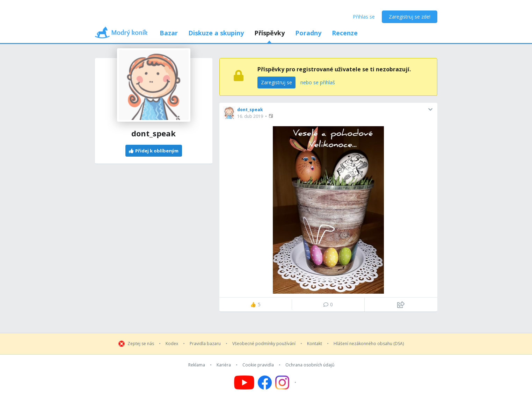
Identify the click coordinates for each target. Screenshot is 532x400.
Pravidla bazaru (205, 344)
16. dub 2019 (250, 116)
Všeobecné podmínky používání (264, 344)
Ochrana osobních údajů (310, 365)
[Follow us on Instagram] (287, 383)
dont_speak (250, 110)
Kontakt (315, 344)
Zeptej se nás (141, 344)
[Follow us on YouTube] (244, 383)
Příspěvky (269, 33)
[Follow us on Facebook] (265, 383)
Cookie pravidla (258, 365)
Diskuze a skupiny (216, 33)
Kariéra (224, 365)
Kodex (172, 344)
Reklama (197, 365)
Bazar (169, 33)
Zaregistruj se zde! (410, 17)
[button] (272, 116)
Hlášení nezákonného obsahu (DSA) (369, 344)
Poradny (308, 33)
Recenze (345, 33)
